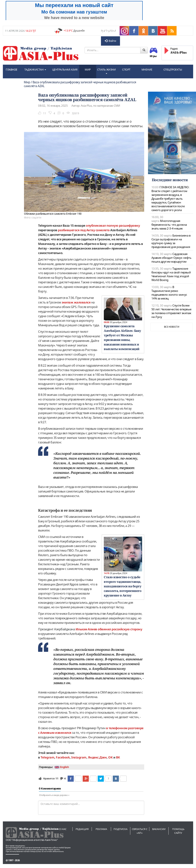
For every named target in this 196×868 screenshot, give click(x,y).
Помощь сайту (178, 831)
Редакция (82, 829)
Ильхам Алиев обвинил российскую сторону (109, 629)
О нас (63, 829)
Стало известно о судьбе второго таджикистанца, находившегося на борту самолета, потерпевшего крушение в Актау (123, 586)
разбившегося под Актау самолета (84, 230)
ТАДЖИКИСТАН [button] (35, 69)
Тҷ (107, 31)
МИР (88, 69)
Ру (102, 31)
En (113, 31)
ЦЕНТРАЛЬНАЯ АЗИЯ (65, 69)
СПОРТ (126, 69)
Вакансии (159, 829)
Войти (110, 41)
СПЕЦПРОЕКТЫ (173, 69)
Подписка (120, 829)
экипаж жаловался (76, 302)
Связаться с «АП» (140, 831)
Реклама (101, 829)
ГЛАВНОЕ (12, 69)
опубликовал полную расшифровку (113, 226)
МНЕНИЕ (147, 69)
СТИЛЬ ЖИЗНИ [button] (106, 71)
